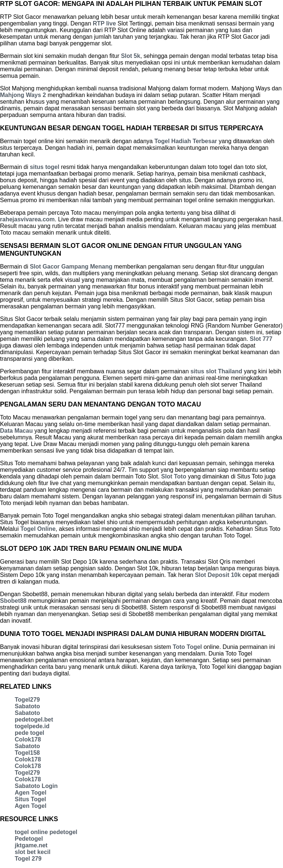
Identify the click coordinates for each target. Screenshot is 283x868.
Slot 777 (261, 339)
